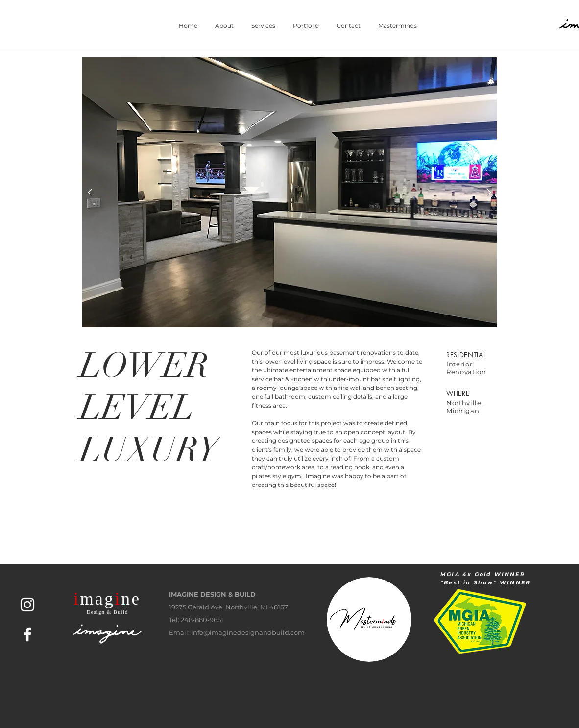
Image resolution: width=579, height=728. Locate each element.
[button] (289, 192)
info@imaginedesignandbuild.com (248, 632)
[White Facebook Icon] (27, 634)
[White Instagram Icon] (27, 605)
